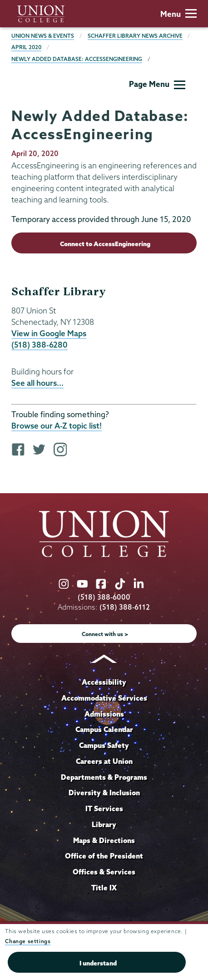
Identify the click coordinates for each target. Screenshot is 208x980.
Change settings (28, 941)
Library (104, 824)
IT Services (104, 808)
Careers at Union (104, 761)
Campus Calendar (104, 729)
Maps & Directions (104, 840)
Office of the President (104, 856)
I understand (98, 963)
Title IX (104, 888)
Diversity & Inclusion (104, 793)
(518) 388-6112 (125, 607)
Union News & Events (43, 36)
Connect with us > (105, 634)
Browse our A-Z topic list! (57, 426)
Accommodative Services (104, 698)
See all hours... (37, 383)
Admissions (104, 714)
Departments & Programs (104, 777)
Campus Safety (104, 745)
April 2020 (26, 47)
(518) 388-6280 (40, 345)
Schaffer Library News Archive (135, 36)
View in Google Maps (49, 333)
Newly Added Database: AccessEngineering (77, 59)
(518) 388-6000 (104, 597)
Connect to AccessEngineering (105, 244)
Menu (178, 14)
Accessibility (104, 682)
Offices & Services (104, 872)
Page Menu (157, 84)
